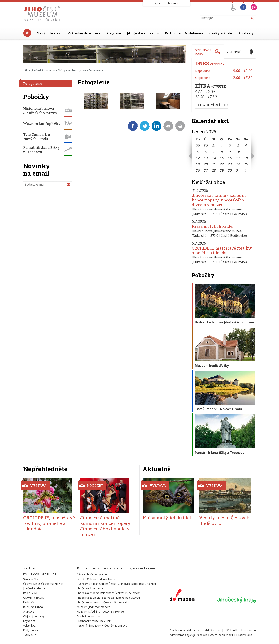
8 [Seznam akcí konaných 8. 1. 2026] (222, 152)
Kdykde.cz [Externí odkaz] (29, 621)
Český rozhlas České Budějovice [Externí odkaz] (43, 584)
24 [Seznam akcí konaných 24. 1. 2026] (238, 164)
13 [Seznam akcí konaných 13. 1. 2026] (206, 158)
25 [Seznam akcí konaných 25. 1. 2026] (246, 164)
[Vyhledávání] (228, 18)
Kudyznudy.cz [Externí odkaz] (31, 630)
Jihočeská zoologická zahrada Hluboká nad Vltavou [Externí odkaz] (108, 598)
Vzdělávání (194, 33)
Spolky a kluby (221, 33)
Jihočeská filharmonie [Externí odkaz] (90, 588)
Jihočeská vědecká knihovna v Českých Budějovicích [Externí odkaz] (109, 593)
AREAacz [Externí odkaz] (28, 612)
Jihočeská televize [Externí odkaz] (34, 588)
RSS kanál (231, 630)
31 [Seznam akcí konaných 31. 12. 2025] (214, 146)
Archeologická (77, 70)
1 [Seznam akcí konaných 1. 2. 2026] (246, 170)
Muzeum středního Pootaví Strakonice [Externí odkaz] (100, 612)
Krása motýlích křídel (213, 226)
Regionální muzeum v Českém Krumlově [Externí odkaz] (102, 625)
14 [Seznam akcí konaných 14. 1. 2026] (214, 158)
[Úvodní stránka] (43, 22)
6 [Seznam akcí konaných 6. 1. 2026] (206, 152)
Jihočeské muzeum (143, 33)
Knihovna (173, 33)
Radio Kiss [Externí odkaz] (30, 602)
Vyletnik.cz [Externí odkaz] (29, 625)
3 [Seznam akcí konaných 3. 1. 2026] (238, 146)
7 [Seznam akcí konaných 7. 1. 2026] (214, 152)
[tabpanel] (224, 86)
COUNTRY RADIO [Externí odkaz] (34, 598)
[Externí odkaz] (182, 596)
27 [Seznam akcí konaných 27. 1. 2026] (206, 170)
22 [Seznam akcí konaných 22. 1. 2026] (222, 164)
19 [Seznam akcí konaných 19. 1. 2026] (198, 164)
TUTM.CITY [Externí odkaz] (30, 635)
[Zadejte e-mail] (48, 184)
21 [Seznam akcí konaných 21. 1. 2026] (214, 164)
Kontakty (246, 33)
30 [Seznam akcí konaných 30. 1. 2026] (230, 170)
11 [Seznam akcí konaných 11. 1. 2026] (246, 152)
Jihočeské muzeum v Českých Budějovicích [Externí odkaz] (103, 602)
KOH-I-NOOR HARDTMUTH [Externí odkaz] (40, 574)
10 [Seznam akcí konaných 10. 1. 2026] (238, 152)
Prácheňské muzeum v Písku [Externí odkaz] (95, 621)
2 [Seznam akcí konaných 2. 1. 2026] (230, 146)
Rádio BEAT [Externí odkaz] (30, 593)
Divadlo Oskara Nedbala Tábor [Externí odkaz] (96, 579)
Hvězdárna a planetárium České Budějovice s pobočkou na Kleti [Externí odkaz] (116, 584)
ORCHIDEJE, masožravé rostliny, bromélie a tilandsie (222, 250)
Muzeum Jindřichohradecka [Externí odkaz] (94, 607)
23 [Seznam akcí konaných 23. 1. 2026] (230, 164)
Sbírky (62, 70)
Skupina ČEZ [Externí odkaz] (31, 579)
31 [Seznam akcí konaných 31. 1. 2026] (238, 170)
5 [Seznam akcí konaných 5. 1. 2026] (198, 152)
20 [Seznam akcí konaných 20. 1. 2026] (206, 164)
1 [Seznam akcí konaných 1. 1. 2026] (222, 146)
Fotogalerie (33, 84)
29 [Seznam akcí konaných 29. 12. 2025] (198, 146)
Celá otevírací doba (213, 105)
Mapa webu (249, 630)
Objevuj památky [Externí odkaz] (34, 616)
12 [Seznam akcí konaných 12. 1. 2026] (198, 158)
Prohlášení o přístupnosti (185, 630)
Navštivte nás (48, 33)
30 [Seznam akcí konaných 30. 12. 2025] (206, 146)
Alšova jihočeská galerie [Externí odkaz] (92, 574)
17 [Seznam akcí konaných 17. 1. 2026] (238, 158)
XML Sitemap (213, 630)
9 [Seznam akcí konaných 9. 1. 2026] (230, 152)
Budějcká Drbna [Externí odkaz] (33, 607)
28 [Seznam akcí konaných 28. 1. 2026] (214, 170)
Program (114, 33)
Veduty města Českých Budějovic (224, 520)
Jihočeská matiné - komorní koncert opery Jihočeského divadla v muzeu (219, 200)
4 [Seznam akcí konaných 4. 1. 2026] (246, 146)
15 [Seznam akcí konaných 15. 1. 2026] (222, 158)
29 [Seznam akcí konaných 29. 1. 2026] (222, 170)
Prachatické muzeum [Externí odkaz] (90, 616)
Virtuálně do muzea (84, 33)
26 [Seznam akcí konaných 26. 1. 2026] (198, 170)
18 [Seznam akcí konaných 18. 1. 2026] (246, 158)
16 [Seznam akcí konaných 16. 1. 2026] (230, 158)
